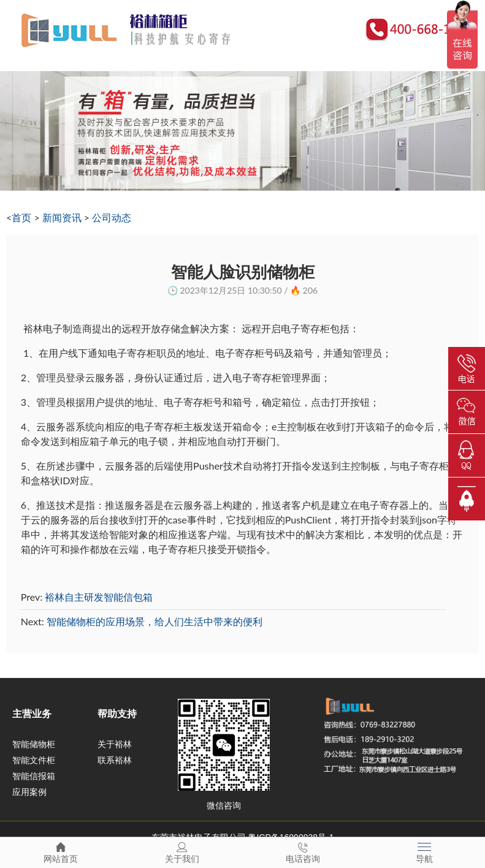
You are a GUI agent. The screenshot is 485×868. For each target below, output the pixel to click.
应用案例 (29, 792)
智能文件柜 (34, 760)
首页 (21, 217)
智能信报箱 (34, 776)
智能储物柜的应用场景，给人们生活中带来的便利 (155, 621)
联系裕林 (115, 760)
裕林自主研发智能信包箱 (99, 597)
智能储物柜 (34, 744)
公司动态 (112, 217)
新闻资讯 (62, 217)
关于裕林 (115, 744)
